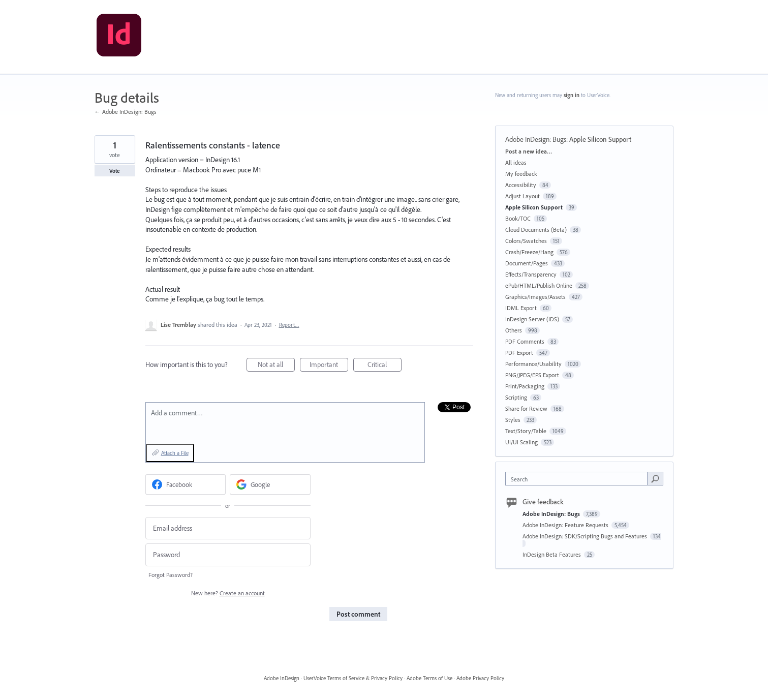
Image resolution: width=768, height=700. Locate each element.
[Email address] (228, 528)
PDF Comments (525, 341)
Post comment (358, 614)
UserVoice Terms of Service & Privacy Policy (353, 678)
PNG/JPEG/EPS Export (532, 375)
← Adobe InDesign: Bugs (126, 112)
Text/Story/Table (526, 431)
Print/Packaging (525, 386)
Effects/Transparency (531, 274)
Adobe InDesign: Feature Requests (566, 525)
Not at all (276, 366)
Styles (513, 420)
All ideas (516, 162)
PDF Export (519, 353)
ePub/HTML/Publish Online (539, 285)
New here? (228, 593)
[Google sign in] (270, 484)
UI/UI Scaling (521, 442)
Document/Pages (527, 263)
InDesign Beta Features (552, 554)
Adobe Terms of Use (429, 678)
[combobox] (579, 479)
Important (329, 366)
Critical (385, 366)
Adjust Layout (523, 196)
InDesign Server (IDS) (532, 319)
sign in (572, 95)
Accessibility (521, 185)
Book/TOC (518, 218)
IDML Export (521, 308)
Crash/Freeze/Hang (529, 252)
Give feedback (543, 502)
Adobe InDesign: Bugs (536, 139)
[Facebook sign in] (186, 484)
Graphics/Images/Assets (535, 297)
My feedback (521, 174)
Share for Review (526, 408)
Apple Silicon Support (600, 139)
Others (514, 330)
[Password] (228, 555)
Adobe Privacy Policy (480, 678)
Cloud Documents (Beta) (536, 230)
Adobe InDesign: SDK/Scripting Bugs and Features (586, 536)
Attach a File (175, 453)
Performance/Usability (533, 364)
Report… (289, 325)
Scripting (516, 397)
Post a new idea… (529, 151)
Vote (115, 171)
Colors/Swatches (526, 241)
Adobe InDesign (282, 678)
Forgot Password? (171, 575)
